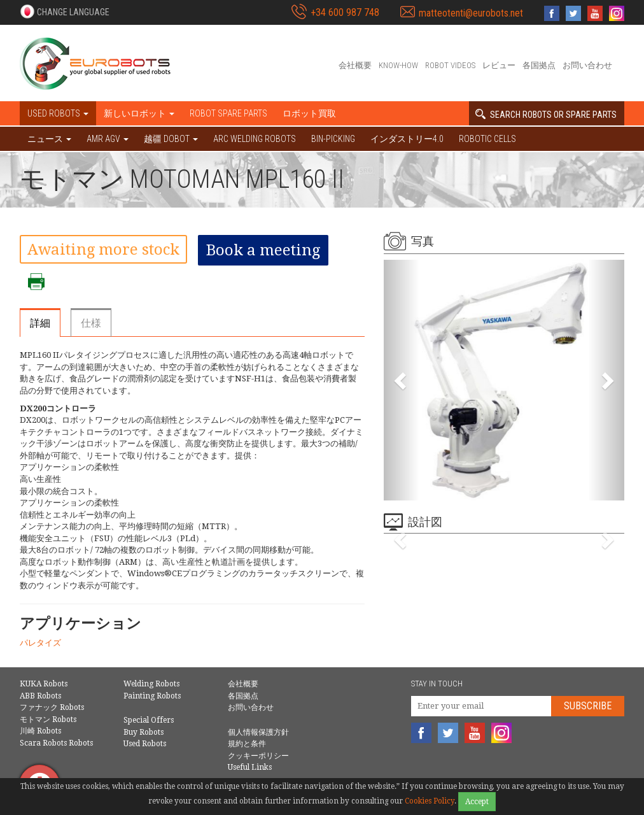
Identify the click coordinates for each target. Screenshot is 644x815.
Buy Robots (143, 732)
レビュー (499, 65)
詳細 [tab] (40, 323)
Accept (477, 802)
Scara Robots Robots (56, 743)
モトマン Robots (48, 719)
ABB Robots (40, 696)
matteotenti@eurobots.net (471, 13)
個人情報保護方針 (258, 732)
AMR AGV (108, 139)
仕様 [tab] (91, 323)
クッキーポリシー (258, 756)
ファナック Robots (52, 707)
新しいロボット (139, 113)
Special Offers (149, 720)
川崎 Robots (40, 731)
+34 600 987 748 (345, 12)
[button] (65, 11)
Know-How (398, 65)
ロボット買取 (309, 113)
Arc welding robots (255, 139)
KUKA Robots (44, 684)
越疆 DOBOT (171, 139)
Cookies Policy (430, 801)
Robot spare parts (228, 113)
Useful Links (250, 767)
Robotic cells (487, 139)
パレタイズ (40, 643)
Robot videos (450, 65)
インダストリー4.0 (407, 139)
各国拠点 (539, 65)
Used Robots (145, 744)
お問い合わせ (587, 65)
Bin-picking (333, 139)
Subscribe (588, 706)
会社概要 (355, 65)
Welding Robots (151, 684)
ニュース (49, 139)
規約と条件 (247, 744)
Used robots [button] (58, 113)
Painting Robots (152, 696)
